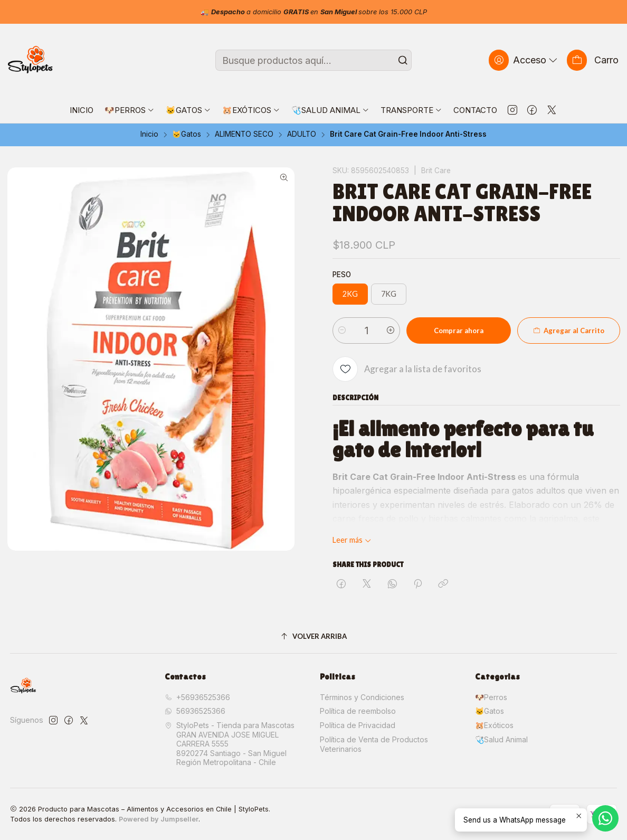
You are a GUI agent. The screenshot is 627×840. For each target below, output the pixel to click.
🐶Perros (491, 697)
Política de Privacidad (358, 725)
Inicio (149, 135)
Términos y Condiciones (362, 697)
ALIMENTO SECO (244, 135)
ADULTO (302, 135)
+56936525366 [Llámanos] (197, 697)
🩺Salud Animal (501, 739)
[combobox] (313, 60)
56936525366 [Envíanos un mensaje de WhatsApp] (195, 711)
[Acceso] (524, 60)
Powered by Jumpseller (159, 819)
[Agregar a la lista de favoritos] (407, 369)
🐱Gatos (187, 135)
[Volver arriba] (314, 636)
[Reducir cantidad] (342, 331)
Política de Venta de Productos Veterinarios (374, 744)
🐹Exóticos (494, 725)
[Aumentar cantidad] (391, 331)
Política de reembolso (358, 711)
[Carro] (593, 60)
